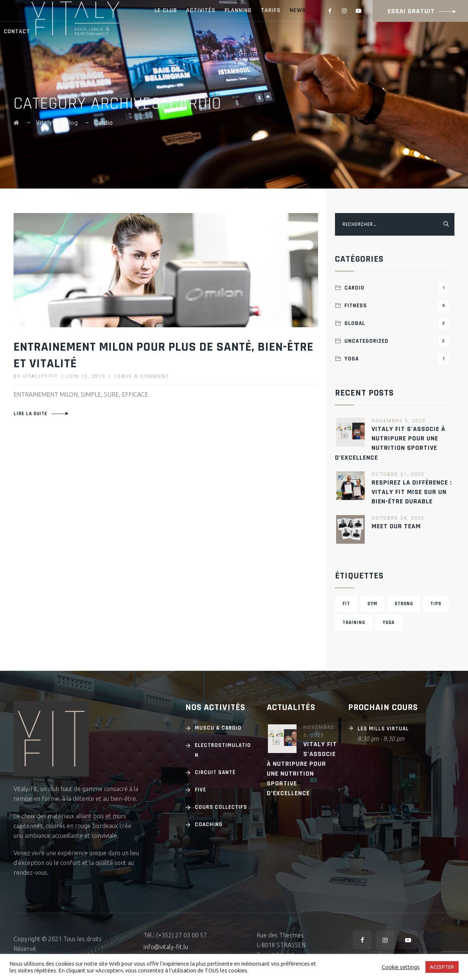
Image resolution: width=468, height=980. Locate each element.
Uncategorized (397, 341)
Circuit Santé (215, 772)
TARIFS (271, 10)
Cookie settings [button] (401, 967)
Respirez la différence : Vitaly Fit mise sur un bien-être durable (412, 492)
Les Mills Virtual (383, 729)
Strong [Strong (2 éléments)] (404, 604)
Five (200, 790)
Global (397, 324)
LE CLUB (166, 10)
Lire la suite (31, 414)
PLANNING (238, 10)
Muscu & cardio (218, 728)
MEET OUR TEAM (396, 526)
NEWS (298, 10)
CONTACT (17, 31)
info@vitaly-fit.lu (166, 947)
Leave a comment (142, 376)
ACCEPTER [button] (442, 967)
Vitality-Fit (40, 376)
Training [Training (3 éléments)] (354, 623)
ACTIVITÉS (201, 10)
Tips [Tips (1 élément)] (436, 604)
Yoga (397, 359)
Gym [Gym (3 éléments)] (372, 604)
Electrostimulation (223, 750)
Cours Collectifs (221, 807)
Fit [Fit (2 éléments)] (346, 604)
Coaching (209, 824)
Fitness (397, 306)
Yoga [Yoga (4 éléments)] (388, 623)
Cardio (397, 288)
